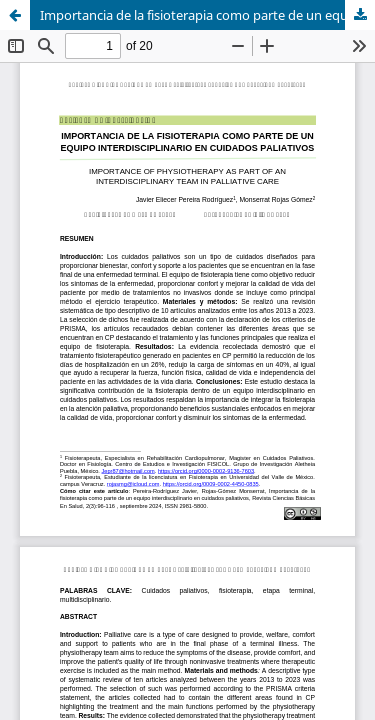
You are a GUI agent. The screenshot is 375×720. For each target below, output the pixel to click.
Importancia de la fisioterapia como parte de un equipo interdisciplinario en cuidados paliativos (207, 15)
